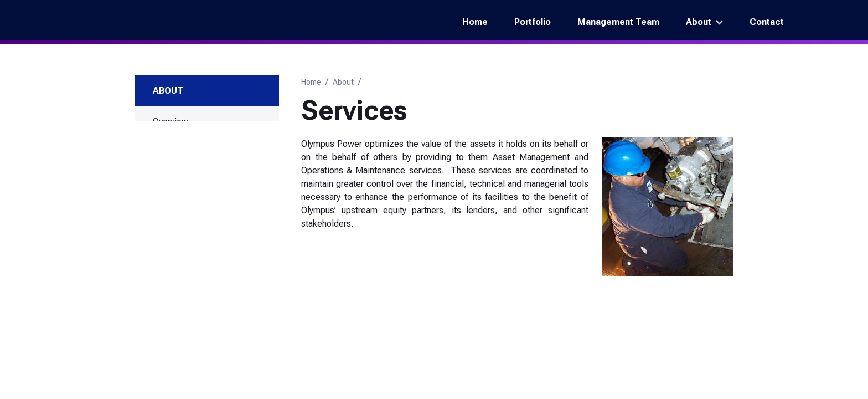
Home (475, 22)
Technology (175, 237)
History (166, 139)
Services (172, 157)
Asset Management (199, 179)
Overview (170, 122)
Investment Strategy (191, 219)
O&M (171, 197)
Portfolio (533, 22)
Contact (767, 22)
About (699, 22)
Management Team (618, 22)
